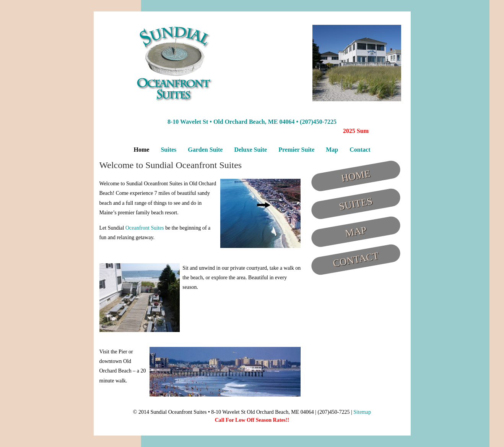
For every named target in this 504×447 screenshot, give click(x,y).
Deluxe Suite (250, 150)
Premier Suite (296, 150)
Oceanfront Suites (145, 228)
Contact (360, 150)
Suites (168, 150)
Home (142, 150)
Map (332, 150)
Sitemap (362, 412)
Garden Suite (205, 150)
